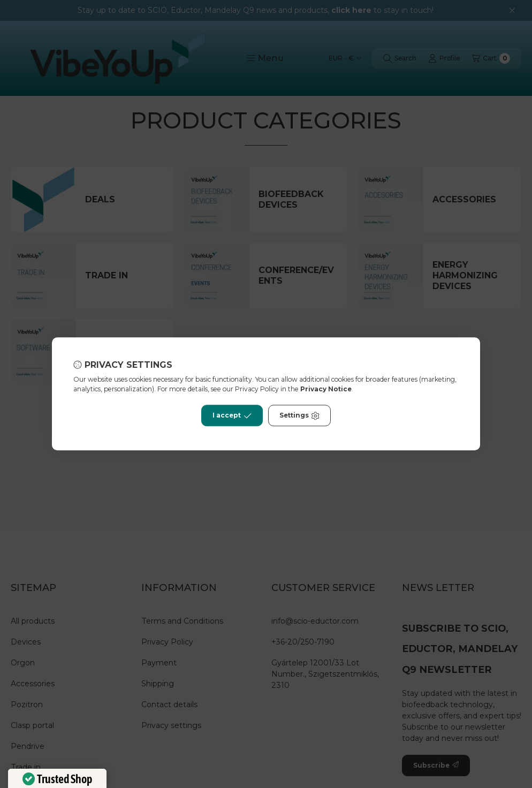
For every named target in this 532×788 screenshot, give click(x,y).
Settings (299, 416)
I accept (232, 416)
